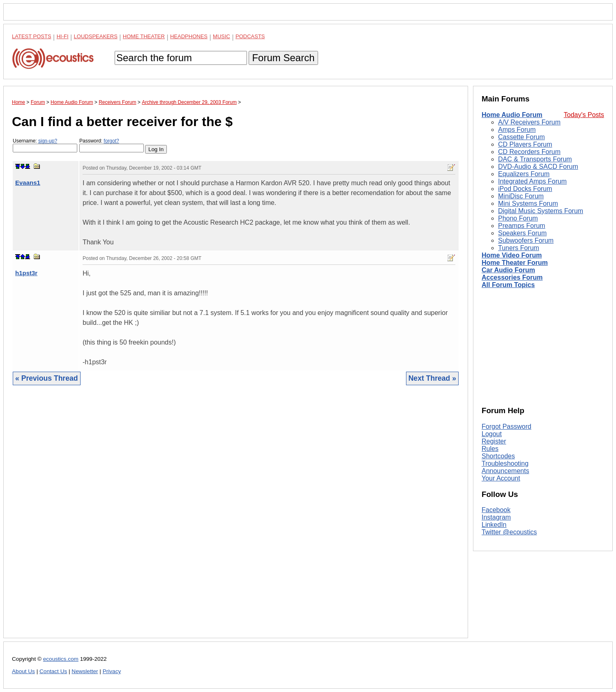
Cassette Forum (521, 137)
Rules (490, 449)
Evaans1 (28, 183)
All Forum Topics (508, 285)
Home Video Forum (512, 255)
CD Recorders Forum (529, 152)
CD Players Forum (525, 144)
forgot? (111, 141)
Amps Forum (517, 130)
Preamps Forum (522, 226)
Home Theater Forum (515, 263)
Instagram (496, 517)
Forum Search (283, 58)
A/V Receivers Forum (529, 122)
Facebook (496, 510)
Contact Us (53, 671)
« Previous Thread (47, 378)
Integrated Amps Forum (532, 181)
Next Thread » (432, 378)
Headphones (189, 36)
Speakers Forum (522, 233)
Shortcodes (498, 456)
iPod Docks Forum (525, 189)
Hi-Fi (63, 36)
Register (494, 441)
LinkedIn (494, 525)
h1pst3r (26, 273)
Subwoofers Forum (526, 240)
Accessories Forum (512, 277)
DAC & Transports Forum (535, 159)
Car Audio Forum (508, 270)
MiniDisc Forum (521, 196)
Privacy (112, 671)
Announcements (505, 471)
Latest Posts (32, 36)
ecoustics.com (61, 659)
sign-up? (48, 141)
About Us (23, 671)
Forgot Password (506, 426)
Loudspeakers (96, 36)
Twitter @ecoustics (509, 532)
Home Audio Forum (512, 115)
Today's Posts (584, 115)
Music (221, 36)
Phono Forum (518, 218)
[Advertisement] (236, 518)
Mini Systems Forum (528, 203)
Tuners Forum (519, 248)
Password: (112, 145)
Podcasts (250, 36)
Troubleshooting (505, 463)
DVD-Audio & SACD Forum (538, 167)
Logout (492, 434)
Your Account (501, 478)
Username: (45, 145)
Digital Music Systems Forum (541, 211)
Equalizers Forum (524, 174)
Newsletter (85, 671)
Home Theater (144, 36)
